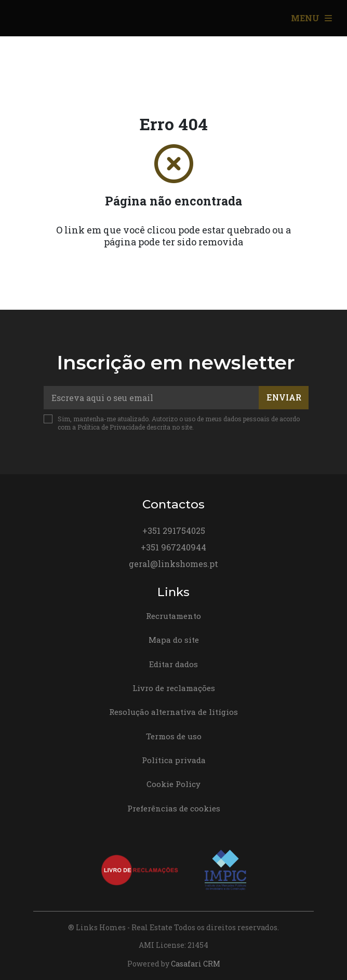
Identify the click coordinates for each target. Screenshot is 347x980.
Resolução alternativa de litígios (173, 712)
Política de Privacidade (112, 427)
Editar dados (173, 664)
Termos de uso (174, 736)
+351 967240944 (173, 547)
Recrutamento (173, 616)
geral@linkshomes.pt (173, 564)
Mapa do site (174, 640)
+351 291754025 (174, 530)
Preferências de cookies (174, 808)
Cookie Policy (173, 784)
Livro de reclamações (174, 688)
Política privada (174, 760)
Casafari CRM (196, 964)
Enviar (284, 397)
